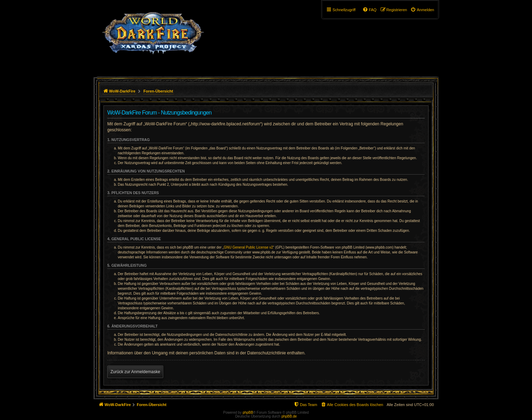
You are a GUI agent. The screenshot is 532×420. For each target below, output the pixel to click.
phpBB (248, 412)
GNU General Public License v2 (248, 247)
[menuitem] (422, 10)
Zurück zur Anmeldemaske (135, 372)
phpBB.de (289, 416)
